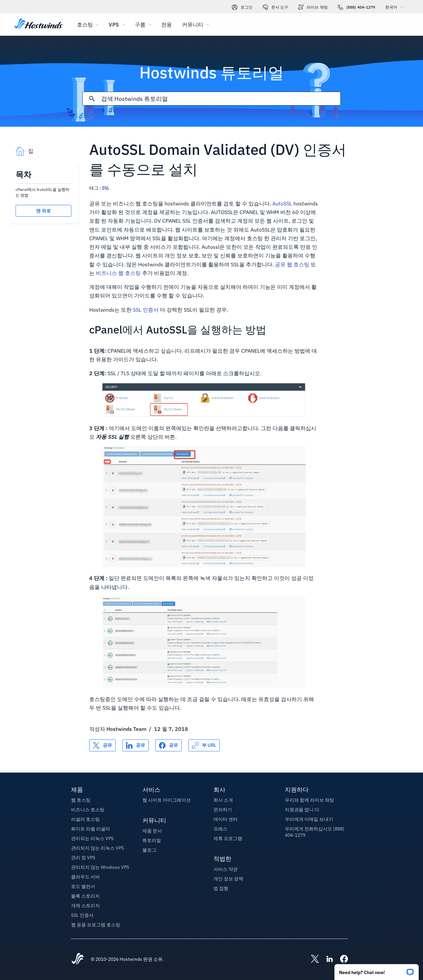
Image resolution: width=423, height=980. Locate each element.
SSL (106, 188)
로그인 (242, 7)
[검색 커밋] (92, 99)
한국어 (396, 7)
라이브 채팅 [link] (313, 7)
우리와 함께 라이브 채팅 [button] (309, 800)
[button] (377, 970)
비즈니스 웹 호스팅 (118, 273)
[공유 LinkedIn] (135, 745)
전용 (167, 24)
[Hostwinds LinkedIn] (326, 959)
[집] (38, 24)
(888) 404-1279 (357, 7)
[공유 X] (102, 745)
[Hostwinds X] (312, 959)
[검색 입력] (221, 99)
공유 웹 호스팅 (292, 264)
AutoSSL (282, 203)
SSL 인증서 (146, 310)
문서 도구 (276, 7)
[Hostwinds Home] (78, 959)
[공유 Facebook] (169, 745)
